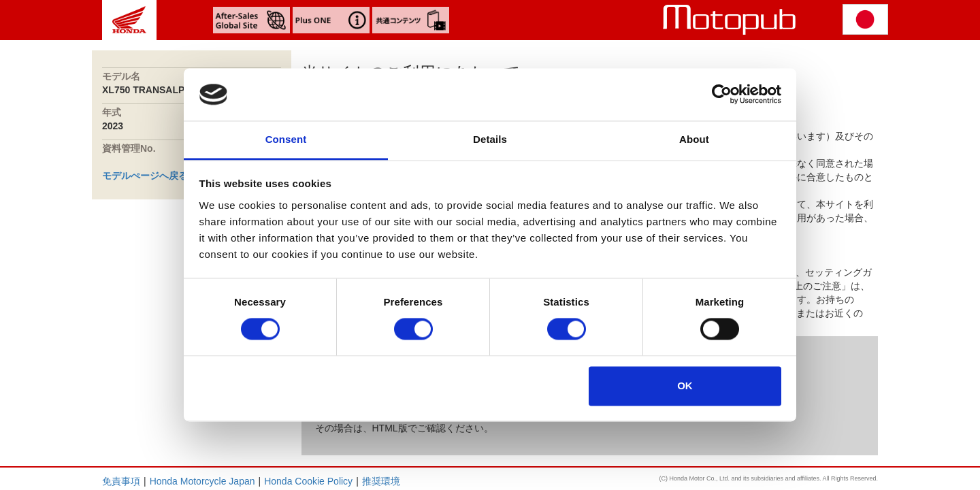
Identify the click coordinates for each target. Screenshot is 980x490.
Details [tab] (490, 139)
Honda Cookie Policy (308, 481)
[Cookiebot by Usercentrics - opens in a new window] (722, 95)
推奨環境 (381, 481)
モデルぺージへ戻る (145, 176)
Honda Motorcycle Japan (202, 481)
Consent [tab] (286, 139)
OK (685, 386)
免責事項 (121, 481)
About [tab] (694, 139)
